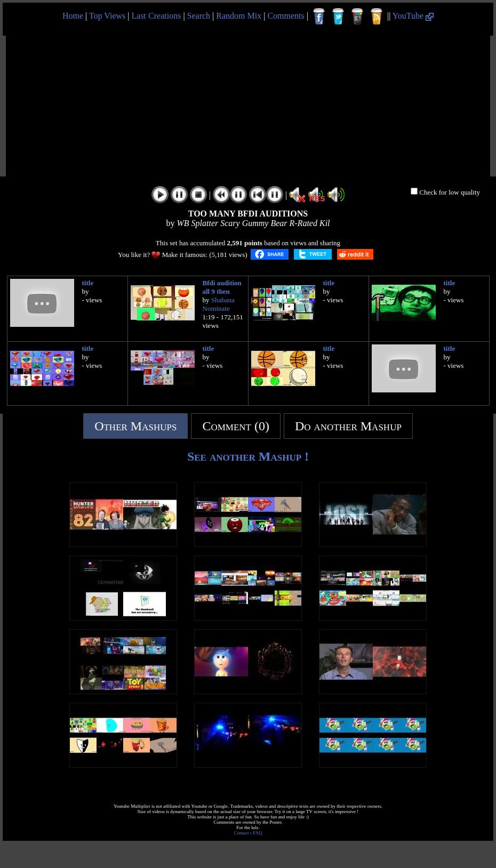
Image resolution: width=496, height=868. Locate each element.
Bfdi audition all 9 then (222, 287)
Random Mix (239, 16)
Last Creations (157, 16)
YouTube (413, 16)
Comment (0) (236, 426)
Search (199, 16)
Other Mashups (135, 426)
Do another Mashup (348, 426)
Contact (242, 833)
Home (73, 16)
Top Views (107, 16)
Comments (286, 16)
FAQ (257, 833)
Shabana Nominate (219, 304)
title (88, 283)
